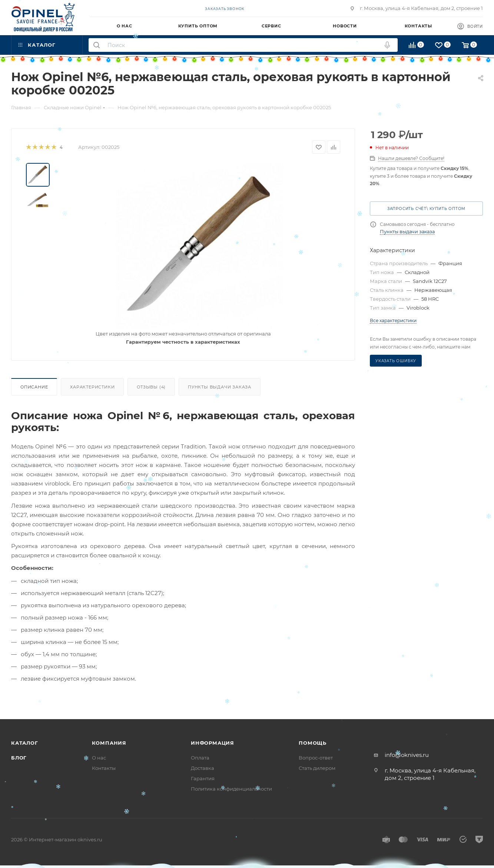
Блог (19, 758)
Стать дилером (317, 768)
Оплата (200, 758)
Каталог (25, 743)
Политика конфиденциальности (231, 789)
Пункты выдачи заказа (220, 387)
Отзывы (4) (151, 387)
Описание (34, 387)
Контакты (104, 768)
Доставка (203, 768)
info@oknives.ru (407, 755)
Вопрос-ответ (316, 758)
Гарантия (203, 778)
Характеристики (92, 387)
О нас (99, 758)
